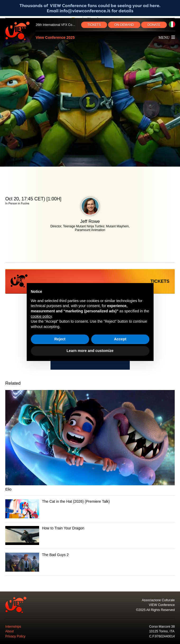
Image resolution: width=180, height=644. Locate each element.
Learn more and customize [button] (90, 351)
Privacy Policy (15, 636)
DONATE (154, 25)
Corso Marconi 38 (162, 627)
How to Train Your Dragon (63, 528)
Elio (8, 489)
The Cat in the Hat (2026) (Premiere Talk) (76, 501)
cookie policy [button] (41, 316)
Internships (13, 627)
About (10, 631)
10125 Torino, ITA (162, 631)
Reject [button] (60, 339)
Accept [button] (120, 339)
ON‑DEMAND (124, 25)
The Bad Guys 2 (55, 555)
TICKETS (94, 25)
